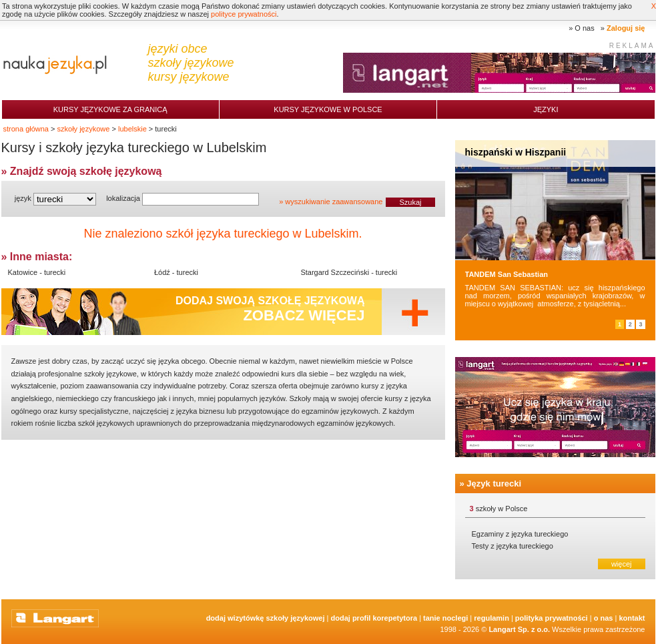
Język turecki (494, 484)
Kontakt (632, 618)
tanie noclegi (445, 618)
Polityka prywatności (552, 618)
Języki (546, 109)
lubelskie (132, 129)
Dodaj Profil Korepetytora (374, 618)
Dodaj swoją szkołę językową (270, 309)
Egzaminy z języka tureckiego (520, 534)
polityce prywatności (244, 14)
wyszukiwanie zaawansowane (334, 202)
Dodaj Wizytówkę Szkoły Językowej (266, 618)
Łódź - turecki (176, 272)
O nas (584, 28)
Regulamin (491, 618)
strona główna (26, 129)
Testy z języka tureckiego (513, 546)
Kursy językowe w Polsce (328, 109)
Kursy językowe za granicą (110, 109)
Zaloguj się (626, 28)
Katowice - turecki (37, 272)
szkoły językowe (84, 129)
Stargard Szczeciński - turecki (349, 272)
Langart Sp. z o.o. (519, 629)
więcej (622, 564)
